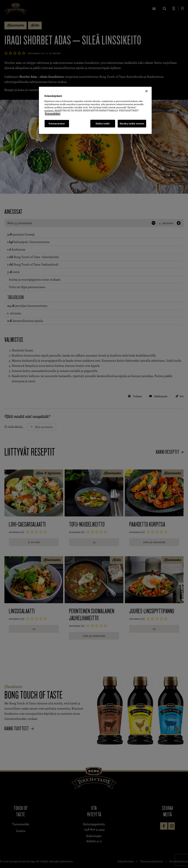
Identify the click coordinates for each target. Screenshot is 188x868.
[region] (95, 110)
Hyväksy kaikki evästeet (132, 124)
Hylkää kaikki (103, 124)
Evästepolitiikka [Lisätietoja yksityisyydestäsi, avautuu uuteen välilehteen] (53, 114)
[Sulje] (147, 91)
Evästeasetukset (57, 124)
